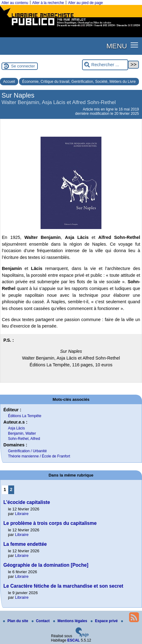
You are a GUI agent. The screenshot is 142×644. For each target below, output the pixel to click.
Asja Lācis (16, 428)
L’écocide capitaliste (27, 502)
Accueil (9, 82)
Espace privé (105, 621)
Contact (41, 621)
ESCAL (74, 640)
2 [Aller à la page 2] (11, 489)
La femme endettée (25, 544)
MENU (117, 46)
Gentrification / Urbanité (27, 451)
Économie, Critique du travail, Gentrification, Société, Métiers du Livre (79, 82)
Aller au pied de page (85, 3)
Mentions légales (71, 621)
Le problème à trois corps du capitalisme (50, 523)
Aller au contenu (15, 3)
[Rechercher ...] (105, 65)
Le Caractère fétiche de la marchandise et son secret (63, 586)
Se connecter (23, 66)
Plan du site (16, 621)
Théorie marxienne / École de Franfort (39, 456)
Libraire (22, 514)
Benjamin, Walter (22, 433)
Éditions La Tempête (25, 416)
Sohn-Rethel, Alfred (24, 439)
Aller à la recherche (48, 3)
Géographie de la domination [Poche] (46, 565)
